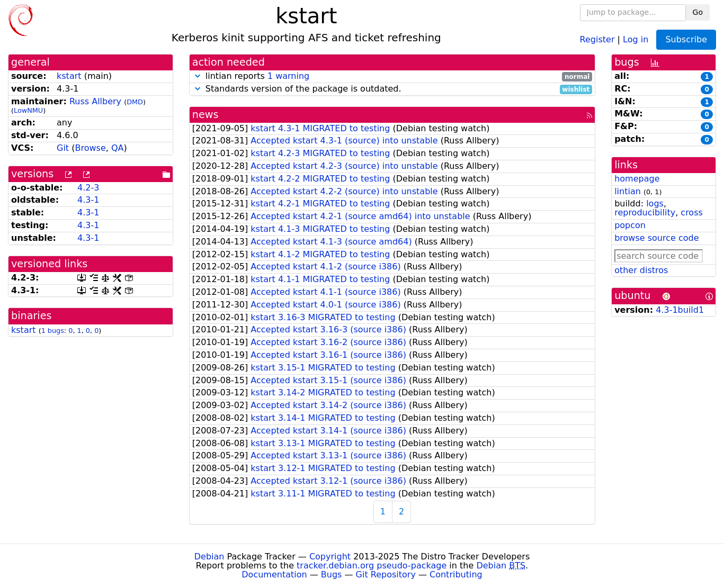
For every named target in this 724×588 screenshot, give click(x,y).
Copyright (330, 557)
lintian (628, 191)
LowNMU (28, 110)
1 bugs (53, 331)
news (205, 115)
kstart (69, 76)
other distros (641, 270)
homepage (637, 179)
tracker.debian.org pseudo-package (372, 566)
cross (691, 212)
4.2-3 (88, 188)
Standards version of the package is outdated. (392, 89)
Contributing (456, 575)
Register (597, 39)
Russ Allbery (95, 101)
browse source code (656, 238)
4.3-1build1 (680, 310)
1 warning (288, 76)
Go (698, 12)
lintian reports (392, 76)
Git (63, 148)
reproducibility (645, 212)
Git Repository (386, 575)
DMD (135, 102)
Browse (90, 148)
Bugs (332, 575)
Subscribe (686, 39)
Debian (209, 557)
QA (118, 148)
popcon (630, 225)
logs (655, 203)
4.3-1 (88, 200)
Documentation (274, 575)
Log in (636, 39)
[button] (198, 76)
